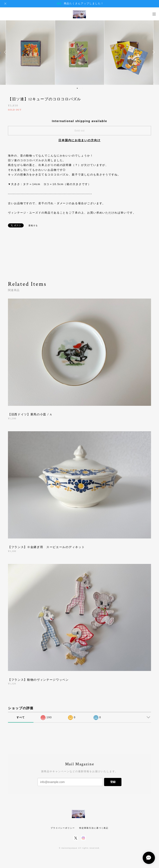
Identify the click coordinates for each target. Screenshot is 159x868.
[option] (80, 52)
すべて (21, 717)
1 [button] (77, 88)
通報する (33, 226)
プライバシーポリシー (63, 828)
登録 (113, 782)
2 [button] (80, 88)
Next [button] (153, 52)
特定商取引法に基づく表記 (94, 828)
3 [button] (82, 88)
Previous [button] (6, 52)
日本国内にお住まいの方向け (79, 140)
